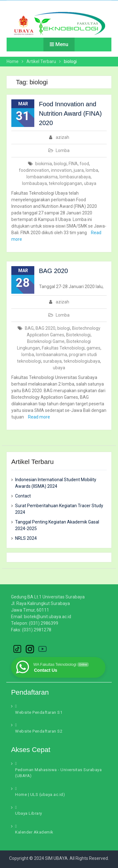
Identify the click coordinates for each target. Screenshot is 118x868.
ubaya (90, 183)
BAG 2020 (53, 271)
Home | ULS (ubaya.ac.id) (40, 794)
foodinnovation (34, 170)
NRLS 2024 (26, 538)
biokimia (44, 164)
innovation (61, 170)
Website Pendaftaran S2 (39, 731)
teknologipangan (65, 183)
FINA (73, 164)
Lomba (63, 150)
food (84, 164)
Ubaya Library (29, 813)
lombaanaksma (42, 177)
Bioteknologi (78, 335)
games (93, 348)
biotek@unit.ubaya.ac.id (48, 617)
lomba (92, 170)
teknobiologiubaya (82, 361)
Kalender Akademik (34, 832)
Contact (23, 496)
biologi (60, 164)
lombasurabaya (75, 177)
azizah (62, 137)
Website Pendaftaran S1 (39, 712)
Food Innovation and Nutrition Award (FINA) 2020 (70, 113)
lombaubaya (34, 183)
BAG (29, 328)
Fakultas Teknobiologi (63, 348)
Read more (39, 417)
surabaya (52, 361)
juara (79, 170)
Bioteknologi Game (46, 341)
